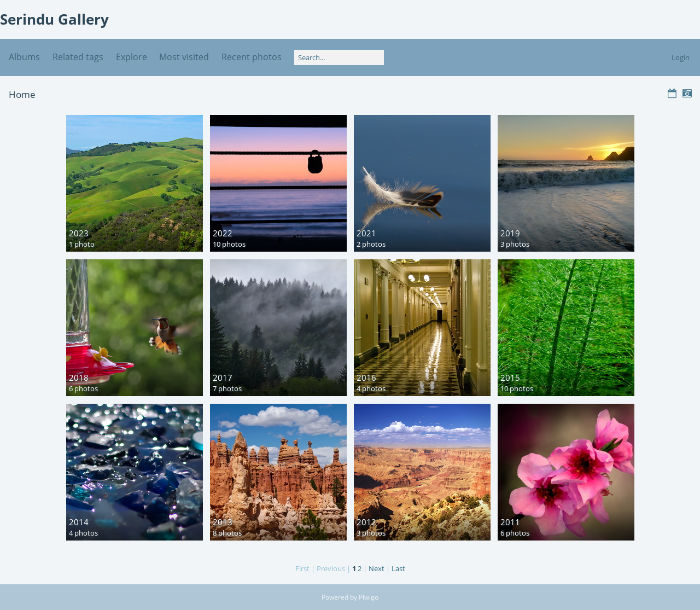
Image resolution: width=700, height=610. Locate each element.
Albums (24, 57)
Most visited (184, 57)
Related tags (78, 57)
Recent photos (252, 57)
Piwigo (369, 597)
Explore (132, 57)
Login (681, 57)
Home (22, 94)
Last (398, 568)
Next (377, 568)
